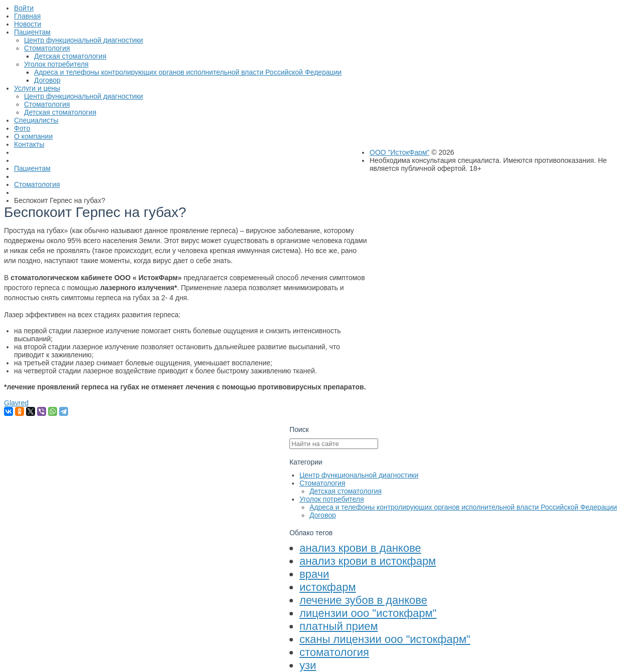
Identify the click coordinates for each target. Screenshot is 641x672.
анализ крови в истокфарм (368, 561)
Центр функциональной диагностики (359, 475)
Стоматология (323, 483)
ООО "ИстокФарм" (400, 152)
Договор (323, 515)
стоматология (334, 652)
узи (308, 665)
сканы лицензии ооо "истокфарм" (385, 639)
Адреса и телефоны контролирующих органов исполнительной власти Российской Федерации (463, 507)
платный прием (339, 626)
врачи (314, 574)
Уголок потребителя (332, 499)
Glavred (16, 403)
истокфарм (328, 587)
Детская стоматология (346, 491)
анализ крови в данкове (360, 548)
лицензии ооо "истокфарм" (368, 613)
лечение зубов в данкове (363, 600)
